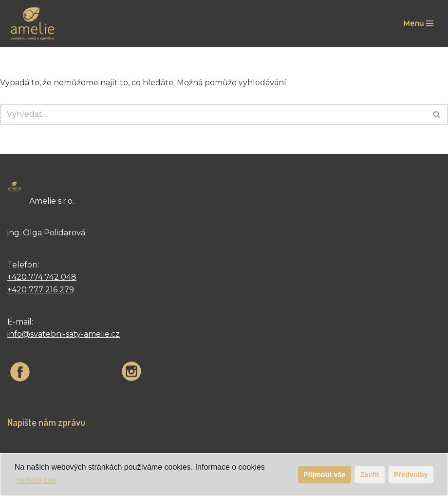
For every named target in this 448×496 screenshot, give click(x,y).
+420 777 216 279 (41, 290)
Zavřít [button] (370, 475)
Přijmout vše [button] (324, 475)
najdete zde (36, 480)
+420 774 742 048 (42, 277)
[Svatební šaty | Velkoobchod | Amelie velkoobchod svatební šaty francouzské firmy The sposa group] (32, 24)
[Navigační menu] (418, 23)
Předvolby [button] (411, 475)
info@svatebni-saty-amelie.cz (64, 334)
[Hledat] (213, 114)
